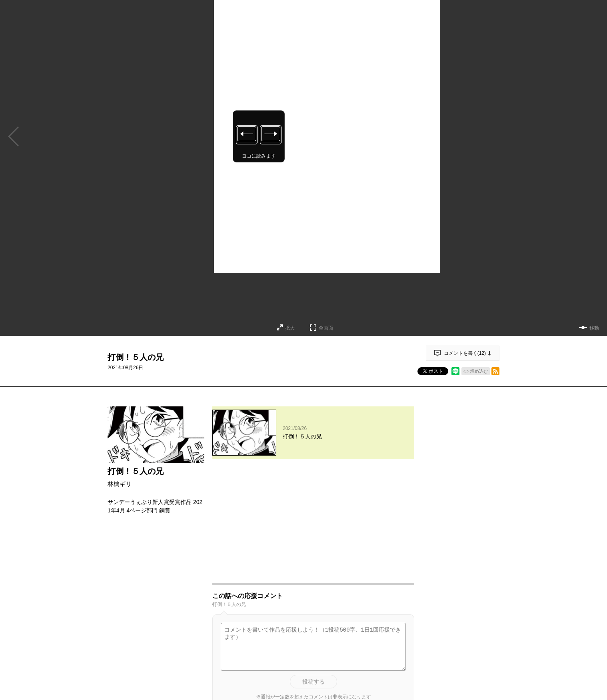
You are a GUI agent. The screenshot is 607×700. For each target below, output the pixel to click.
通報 (401, 625)
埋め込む (479, 371)
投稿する (313, 573)
